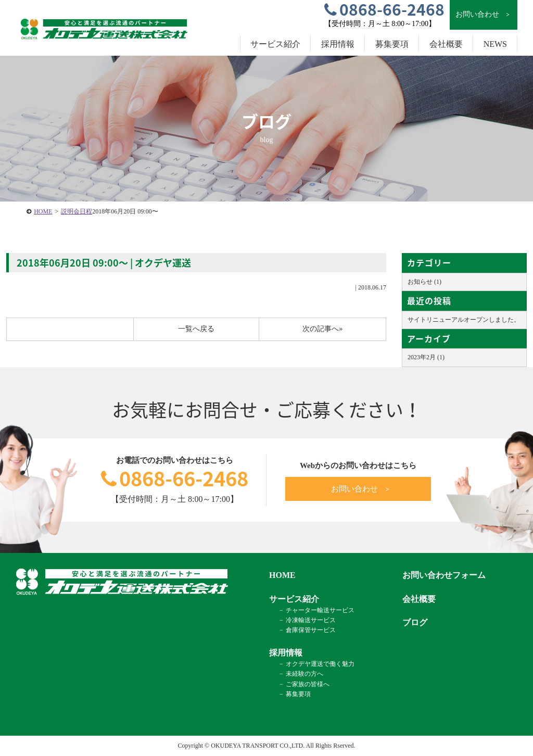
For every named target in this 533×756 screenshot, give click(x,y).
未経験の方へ (304, 674)
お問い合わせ (483, 15)
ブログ (415, 622)
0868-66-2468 (175, 478)
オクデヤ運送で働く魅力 (320, 664)
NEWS (495, 44)
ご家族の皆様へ (308, 684)
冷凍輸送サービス (311, 620)
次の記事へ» (322, 329)
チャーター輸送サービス (320, 610)
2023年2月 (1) (426, 357)
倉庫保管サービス (311, 630)
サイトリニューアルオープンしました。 (464, 320)
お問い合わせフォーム (444, 575)
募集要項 (392, 44)
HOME (43, 211)
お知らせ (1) (424, 282)
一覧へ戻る (196, 329)
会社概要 (446, 44)
